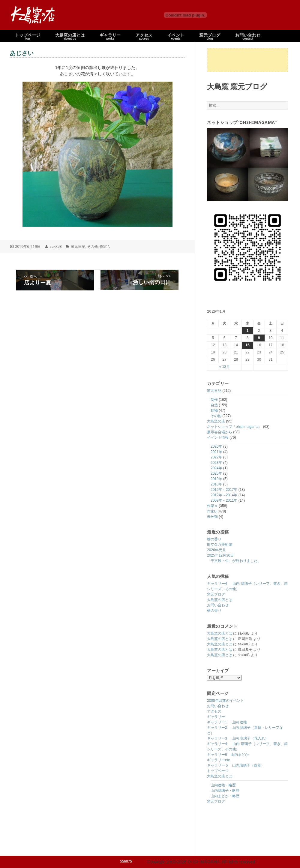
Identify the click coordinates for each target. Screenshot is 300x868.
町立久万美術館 (220, 545)
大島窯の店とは (220, 600)
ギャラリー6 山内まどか (228, 755)
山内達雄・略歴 (223, 785)
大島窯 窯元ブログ (237, 86)
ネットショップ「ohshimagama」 (234, 427)
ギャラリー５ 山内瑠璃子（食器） (236, 765)
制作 (214, 400)
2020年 (216, 446)
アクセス (214, 711)
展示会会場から (220, 432)
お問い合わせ (218, 605)
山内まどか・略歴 (225, 796)
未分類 (212, 517)
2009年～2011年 (224, 500)
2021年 (216, 452)
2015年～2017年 (224, 490)
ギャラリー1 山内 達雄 (227, 722)
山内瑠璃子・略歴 (225, 791)
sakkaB (56, 246)
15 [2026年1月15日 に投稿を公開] (247, 345)
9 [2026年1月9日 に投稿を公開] (259, 338)
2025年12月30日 (220, 555)
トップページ (218, 771)
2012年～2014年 (224, 495)
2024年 (216, 468)
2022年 (216, 457)
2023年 (216, 463)
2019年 (216, 479)
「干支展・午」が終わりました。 (234, 561)
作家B (212, 511)
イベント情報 (218, 437)
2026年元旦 (216, 550)
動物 (214, 410)
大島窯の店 (216, 421)
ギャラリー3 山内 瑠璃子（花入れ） (238, 738)
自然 (214, 405)
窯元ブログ (216, 594)
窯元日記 (214, 391)
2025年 (216, 473)
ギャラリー (216, 717)
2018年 (216, 484)
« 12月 (224, 367)
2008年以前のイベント (225, 701)
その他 (216, 416)
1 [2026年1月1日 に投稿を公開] (248, 331)
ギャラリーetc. (219, 760)
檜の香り (214, 539)
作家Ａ (212, 506)
